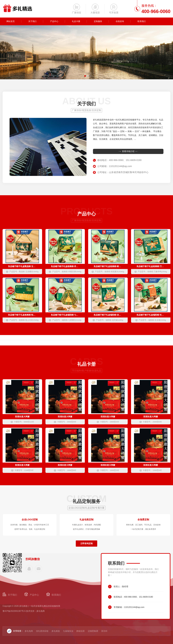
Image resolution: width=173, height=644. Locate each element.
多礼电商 (29, 631)
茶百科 (104, 631)
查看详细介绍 (128, 151)
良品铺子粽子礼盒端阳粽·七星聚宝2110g (65, 315)
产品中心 (54, 21)
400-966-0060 (29, 569)
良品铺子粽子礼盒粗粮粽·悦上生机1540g (22, 315)
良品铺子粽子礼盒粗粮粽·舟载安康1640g (65, 266)
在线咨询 (120, 21)
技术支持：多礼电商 (35, 611)
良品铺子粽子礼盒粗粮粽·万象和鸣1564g (151, 266)
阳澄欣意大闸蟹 (22, 417)
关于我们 (32, 21)
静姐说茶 (81, 631)
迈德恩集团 (93, 631)
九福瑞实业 (68, 631)
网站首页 (11, 21)
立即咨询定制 (86, 543)
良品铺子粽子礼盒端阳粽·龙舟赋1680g (108, 315)
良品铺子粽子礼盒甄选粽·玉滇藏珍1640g (22, 266)
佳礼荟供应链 (42, 631)
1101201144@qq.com (39, 569)
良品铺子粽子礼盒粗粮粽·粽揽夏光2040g (108, 266)
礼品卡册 (76, 21)
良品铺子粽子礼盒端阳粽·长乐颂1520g (151, 315)
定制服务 (98, 21)
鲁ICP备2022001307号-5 (14, 611)
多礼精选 (56, 631)
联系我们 (142, 21)
